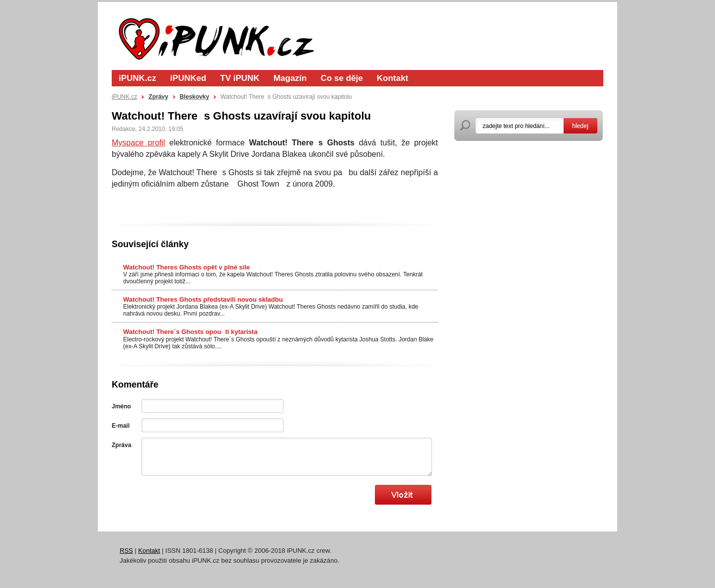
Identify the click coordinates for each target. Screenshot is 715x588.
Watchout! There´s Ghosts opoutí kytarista (190, 332)
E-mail (121, 426)
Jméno (121, 406)
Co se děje (342, 78)
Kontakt (393, 78)
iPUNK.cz (138, 78)
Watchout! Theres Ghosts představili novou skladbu (203, 299)
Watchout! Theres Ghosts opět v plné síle (186, 267)
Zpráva (121, 445)
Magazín (290, 78)
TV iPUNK (240, 78)
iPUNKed (188, 78)
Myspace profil (138, 143)
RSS (126, 551)
